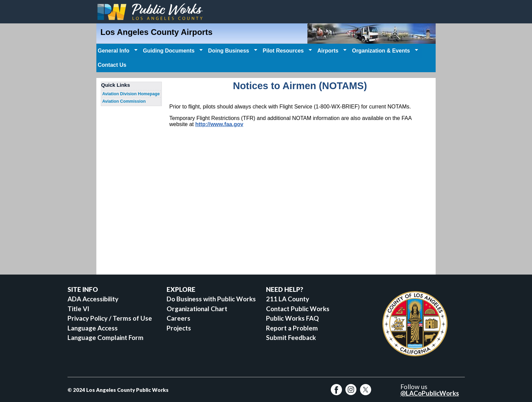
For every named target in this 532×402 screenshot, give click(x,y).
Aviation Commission (124, 101)
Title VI (78, 309)
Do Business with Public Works (211, 299)
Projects (179, 328)
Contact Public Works (298, 309)
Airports (331, 51)
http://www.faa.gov (219, 124)
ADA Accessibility (93, 299)
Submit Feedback (291, 337)
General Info (117, 51)
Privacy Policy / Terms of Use (110, 318)
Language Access (93, 328)
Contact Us (112, 65)
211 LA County (288, 299)
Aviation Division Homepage (131, 94)
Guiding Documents (172, 51)
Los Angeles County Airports (156, 32)
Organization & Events (384, 51)
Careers (178, 318)
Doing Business (232, 51)
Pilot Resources (287, 51)
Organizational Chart (197, 309)
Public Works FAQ (292, 318)
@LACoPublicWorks (430, 393)
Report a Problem (292, 328)
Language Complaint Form (106, 337)
